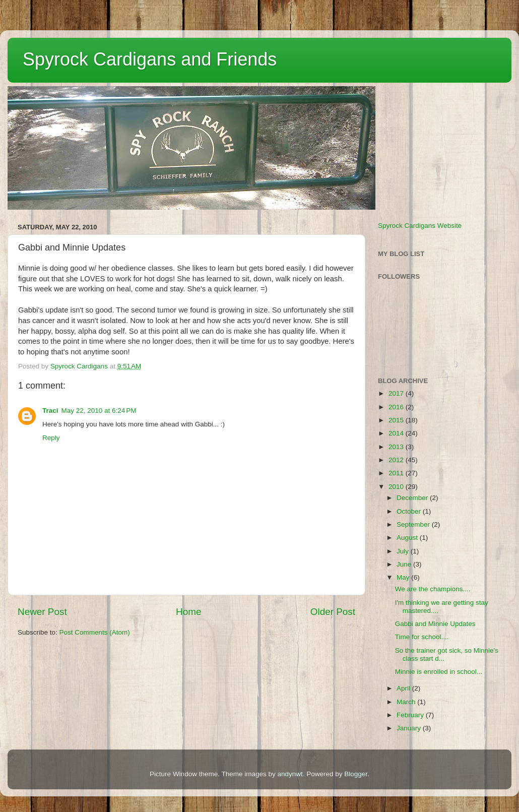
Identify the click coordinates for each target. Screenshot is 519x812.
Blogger (356, 774)
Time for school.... (422, 637)
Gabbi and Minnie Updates (435, 624)
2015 (397, 420)
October (410, 511)
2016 (397, 407)
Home (188, 612)
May (404, 577)
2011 (397, 473)
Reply (51, 438)
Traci (50, 411)
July (404, 551)
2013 (397, 447)
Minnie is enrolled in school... (439, 672)
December (413, 498)
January (410, 728)
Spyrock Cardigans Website (420, 226)
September (414, 524)
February (411, 715)
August (408, 538)
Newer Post (42, 612)
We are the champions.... (433, 589)
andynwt (290, 774)
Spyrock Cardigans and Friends (150, 59)
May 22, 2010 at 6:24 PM (99, 411)
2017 (397, 393)
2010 (397, 487)
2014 (397, 433)
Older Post (333, 612)
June (405, 564)
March (407, 702)
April (404, 688)
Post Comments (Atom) (95, 632)
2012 (397, 460)
